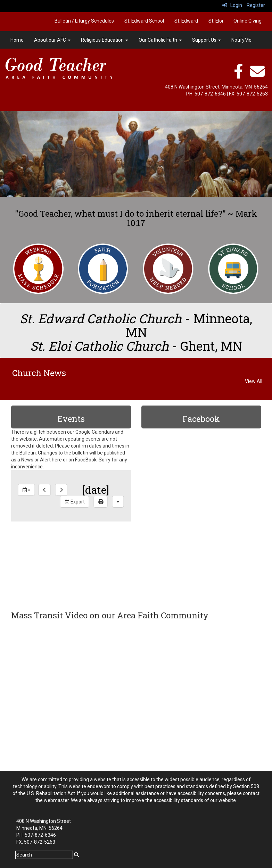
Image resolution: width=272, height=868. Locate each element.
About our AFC (52, 40)
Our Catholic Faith (160, 40)
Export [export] (75, 502)
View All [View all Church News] (254, 381)
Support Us (207, 40)
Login (232, 5)
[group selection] (27, 490)
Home (17, 40)
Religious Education (105, 40)
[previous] (45, 490)
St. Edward (186, 21)
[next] (61, 490)
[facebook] (238, 75)
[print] (101, 502)
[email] (257, 75)
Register (256, 5)
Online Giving (248, 21)
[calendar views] (118, 502)
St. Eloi (216, 21)
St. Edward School (144, 21)
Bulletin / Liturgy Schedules (84, 21)
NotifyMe (241, 40)
